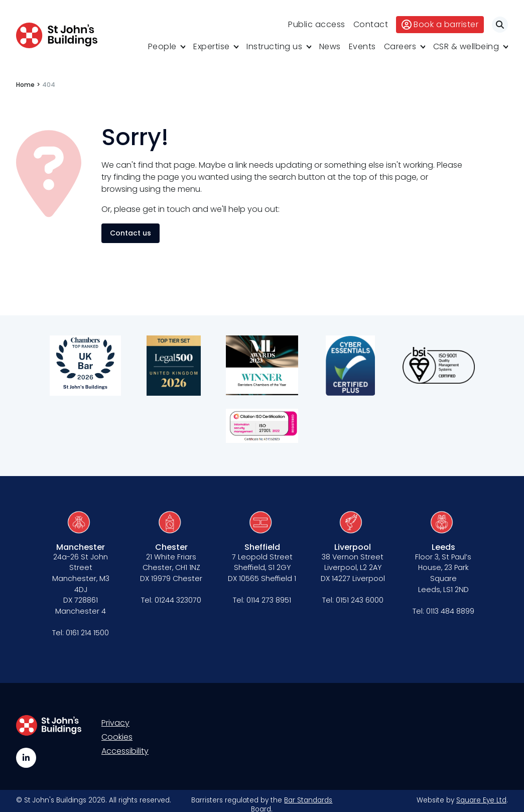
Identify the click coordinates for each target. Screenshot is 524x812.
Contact (371, 24)
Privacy (115, 723)
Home (25, 85)
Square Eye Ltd (481, 800)
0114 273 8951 (269, 600)
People (162, 46)
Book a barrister (440, 24)
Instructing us (274, 46)
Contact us (130, 233)
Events (362, 46)
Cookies (117, 737)
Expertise (212, 46)
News (330, 46)
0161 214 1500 (87, 633)
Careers (400, 46)
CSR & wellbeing (466, 46)
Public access (317, 24)
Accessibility (125, 751)
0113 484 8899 (450, 611)
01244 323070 (178, 600)
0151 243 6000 (360, 600)
